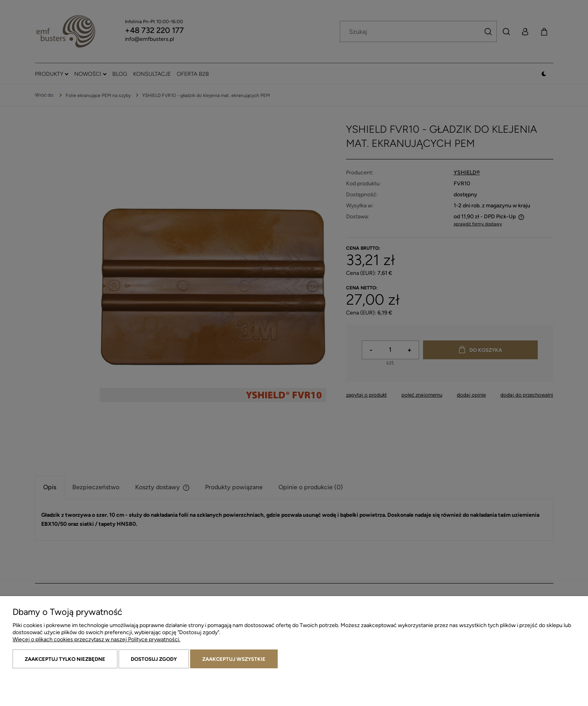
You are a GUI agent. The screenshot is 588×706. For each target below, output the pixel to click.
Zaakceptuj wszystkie (234, 659)
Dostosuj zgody (154, 659)
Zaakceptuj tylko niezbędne (65, 659)
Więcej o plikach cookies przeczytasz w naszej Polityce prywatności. (96, 639)
